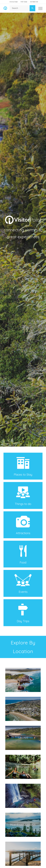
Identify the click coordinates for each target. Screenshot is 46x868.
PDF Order (24, 2)
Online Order (14, 2)
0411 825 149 (34, 2)
